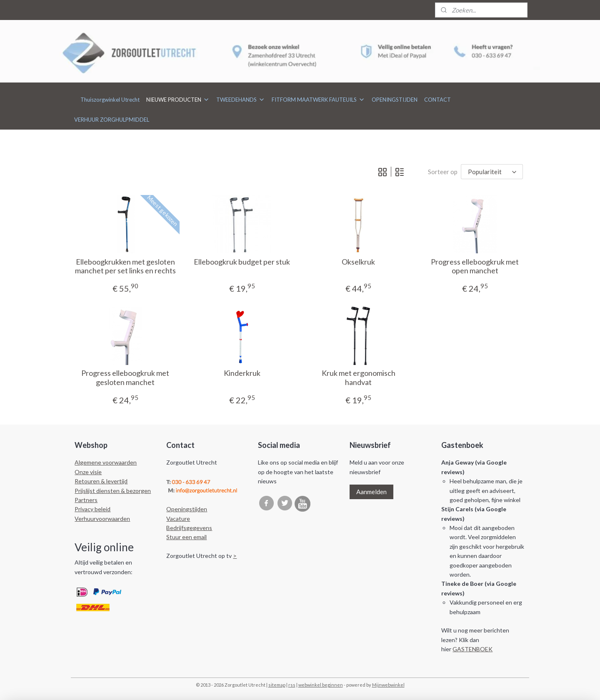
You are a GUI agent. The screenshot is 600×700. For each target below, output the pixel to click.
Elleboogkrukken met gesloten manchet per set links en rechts (125, 266)
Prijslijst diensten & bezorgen (113, 491)
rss (292, 685)
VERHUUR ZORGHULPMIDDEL (112, 120)
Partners (86, 500)
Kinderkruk (242, 373)
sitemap (277, 685)
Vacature (178, 519)
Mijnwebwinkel (388, 685)
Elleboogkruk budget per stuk (242, 262)
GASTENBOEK (472, 649)
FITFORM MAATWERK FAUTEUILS (318, 100)
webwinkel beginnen (321, 685)
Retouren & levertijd (101, 481)
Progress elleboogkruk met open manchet (475, 266)
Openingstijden (187, 509)
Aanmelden (371, 492)
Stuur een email (186, 537)
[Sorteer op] (492, 172)
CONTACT (437, 100)
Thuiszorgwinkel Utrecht (110, 100)
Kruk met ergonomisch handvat (358, 378)
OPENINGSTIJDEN (395, 100)
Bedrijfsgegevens (189, 528)
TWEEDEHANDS (241, 100)
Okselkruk (358, 262)
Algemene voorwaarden (106, 462)
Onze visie (88, 472)
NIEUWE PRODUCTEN (178, 100)
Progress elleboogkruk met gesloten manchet (125, 378)
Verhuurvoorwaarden (102, 519)
